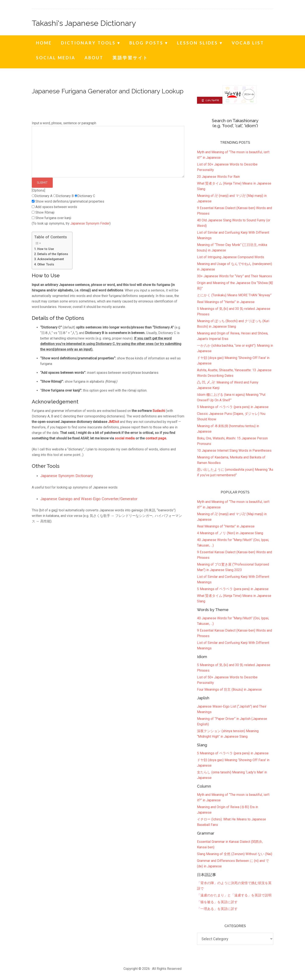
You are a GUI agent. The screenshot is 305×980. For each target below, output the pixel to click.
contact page (156, 438)
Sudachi (159, 411)
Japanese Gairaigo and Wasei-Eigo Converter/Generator (89, 499)
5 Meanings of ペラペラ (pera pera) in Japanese (233, 589)
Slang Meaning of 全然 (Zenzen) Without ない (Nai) (235, 854)
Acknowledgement (51, 259)
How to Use (46, 249)
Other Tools (46, 264)
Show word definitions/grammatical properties (70, 201)
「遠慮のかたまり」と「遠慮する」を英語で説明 (234, 895)
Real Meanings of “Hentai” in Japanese (226, 526)
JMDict (114, 422)
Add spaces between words (56, 207)
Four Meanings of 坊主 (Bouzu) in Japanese (229, 689)
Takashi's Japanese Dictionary (84, 23)
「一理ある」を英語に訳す (217, 909)
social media (125, 438)
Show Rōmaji (45, 212)
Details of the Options (53, 254)
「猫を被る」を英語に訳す (217, 902)
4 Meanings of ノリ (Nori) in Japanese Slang (230, 533)
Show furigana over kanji (53, 218)
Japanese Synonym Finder (90, 223)
